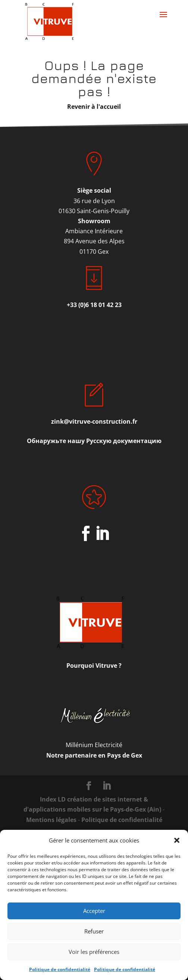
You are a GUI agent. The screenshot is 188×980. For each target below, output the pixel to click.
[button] (177, 840)
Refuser (94, 931)
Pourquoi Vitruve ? (94, 666)
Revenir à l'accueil (94, 107)
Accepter (94, 911)
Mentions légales (51, 820)
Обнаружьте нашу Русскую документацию (94, 441)
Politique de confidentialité (60, 969)
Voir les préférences (94, 952)
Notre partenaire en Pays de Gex (94, 755)
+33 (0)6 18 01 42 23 (94, 305)
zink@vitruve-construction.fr (94, 421)
